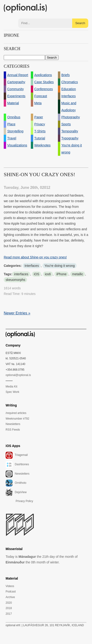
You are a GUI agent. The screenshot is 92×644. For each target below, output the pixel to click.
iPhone (61, 274)
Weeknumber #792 (17, 419)
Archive (10, 597)
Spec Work (12, 392)
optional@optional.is (18, 375)
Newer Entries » (17, 313)
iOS (37, 274)
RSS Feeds (13, 430)
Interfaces (32, 266)
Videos (10, 586)
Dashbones (17, 465)
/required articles (16, 413)
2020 (9, 603)
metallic (78, 274)
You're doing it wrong (60, 266)
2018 (9, 608)
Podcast (11, 592)
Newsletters (13, 424)
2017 (9, 614)
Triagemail (17, 455)
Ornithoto (16, 483)
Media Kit (11, 387)
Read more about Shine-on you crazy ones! (35, 257)
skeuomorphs (15, 280)
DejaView (16, 492)
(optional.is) (25, 8)
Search (80, 23)
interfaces (21, 274)
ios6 (48, 274)
